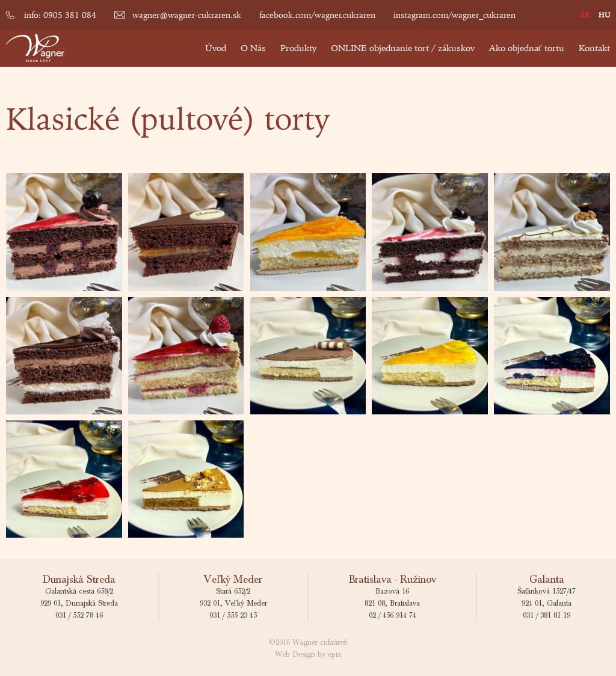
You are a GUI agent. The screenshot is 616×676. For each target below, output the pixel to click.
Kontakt (594, 48)
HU (604, 15)
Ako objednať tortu (527, 48)
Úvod (216, 48)
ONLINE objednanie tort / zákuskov (403, 48)
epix (335, 655)
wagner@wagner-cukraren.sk (187, 15)
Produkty (298, 48)
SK (585, 15)
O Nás (253, 48)
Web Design (295, 655)
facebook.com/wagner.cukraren (317, 15)
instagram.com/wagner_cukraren (454, 15)
